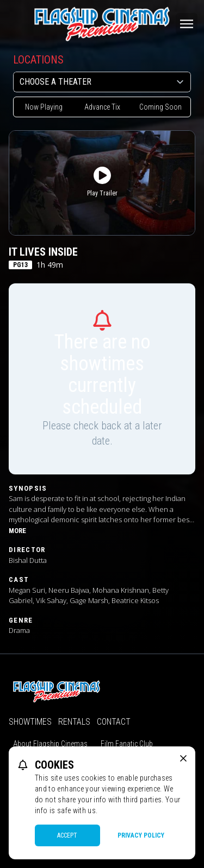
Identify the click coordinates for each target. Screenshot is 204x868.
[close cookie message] (183, 758)
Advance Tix (102, 107)
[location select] (102, 82)
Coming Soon (160, 107)
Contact (114, 722)
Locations (38, 60)
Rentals (74, 722)
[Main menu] (187, 24)
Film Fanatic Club (127, 744)
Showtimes (30, 722)
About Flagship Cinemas (50, 744)
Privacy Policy (141, 835)
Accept (67, 835)
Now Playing (44, 107)
